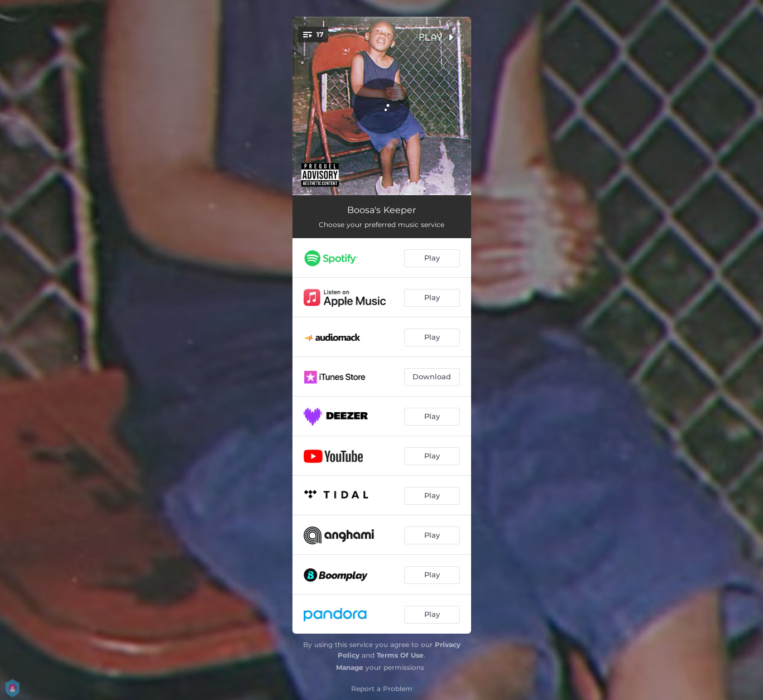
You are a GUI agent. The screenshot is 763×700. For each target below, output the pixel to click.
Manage (350, 667)
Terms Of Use (400, 655)
